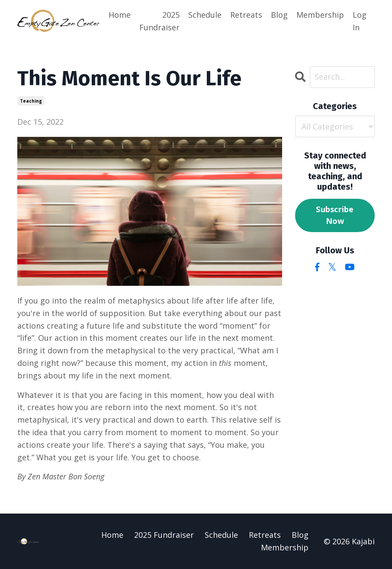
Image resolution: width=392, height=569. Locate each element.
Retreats (246, 15)
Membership (320, 15)
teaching (31, 101)
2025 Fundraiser (159, 21)
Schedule (205, 15)
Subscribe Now (335, 215)
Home (120, 15)
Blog (279, 15)
